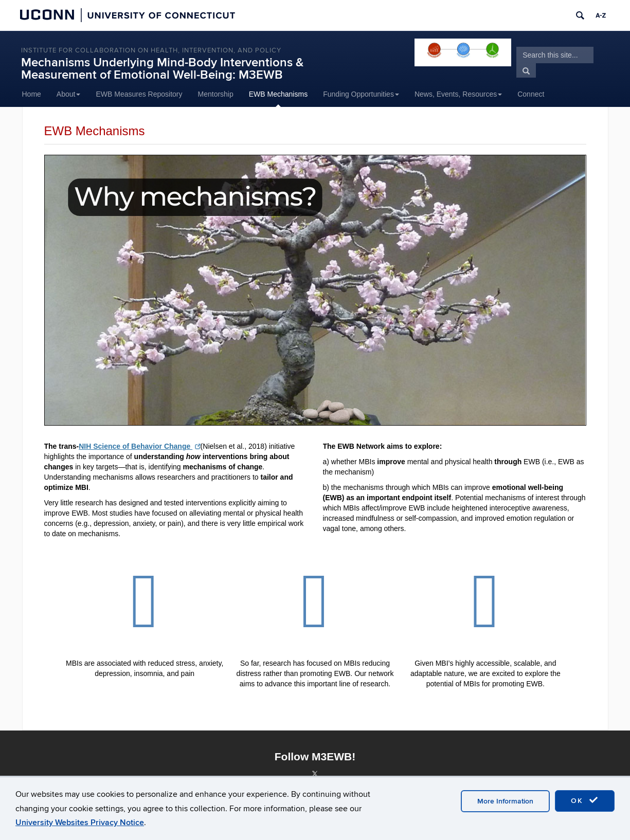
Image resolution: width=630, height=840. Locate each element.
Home (32, 94)
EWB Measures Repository (139, 94)
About (69, 94)
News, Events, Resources (458, 94)
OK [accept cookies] (585, 800)
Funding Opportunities (361, 94)
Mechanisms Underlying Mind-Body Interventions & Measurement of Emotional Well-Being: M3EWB (162, 69)
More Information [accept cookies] (505, 801)
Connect (531, 94)
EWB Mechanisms (278, 94)
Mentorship (216, 94)
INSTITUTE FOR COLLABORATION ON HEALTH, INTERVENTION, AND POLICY (151, 50)
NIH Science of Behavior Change (139, 446)
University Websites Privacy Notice (80, 823)
